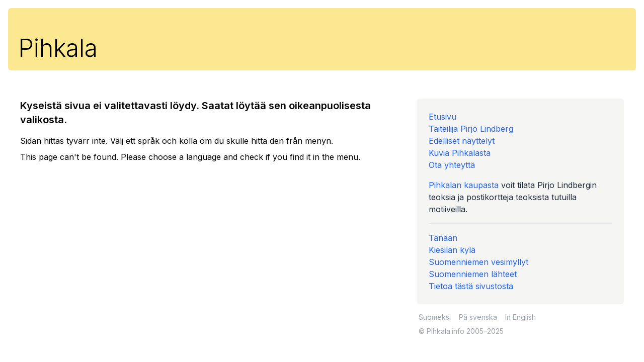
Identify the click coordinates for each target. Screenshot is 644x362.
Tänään (443, 238)
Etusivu (442, 117)
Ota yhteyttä (452, 165)
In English (520, 317)
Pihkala (58, 48)
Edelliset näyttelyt (462, 141)
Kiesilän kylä (452, 250)
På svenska (478, 317)
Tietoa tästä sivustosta (471, 286)
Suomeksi (435, 317)
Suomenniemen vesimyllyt (478, 262)
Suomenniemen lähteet (473, 274)
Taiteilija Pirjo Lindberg (471, 129)
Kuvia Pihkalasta (460, 153)
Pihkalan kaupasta (464, 185)
